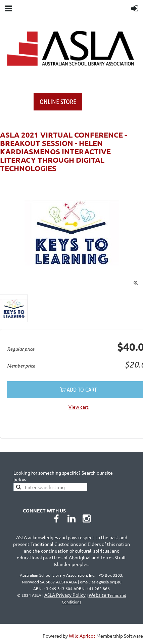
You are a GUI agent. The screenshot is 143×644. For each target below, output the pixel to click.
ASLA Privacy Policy (65, 595)
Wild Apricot (82, 636)
